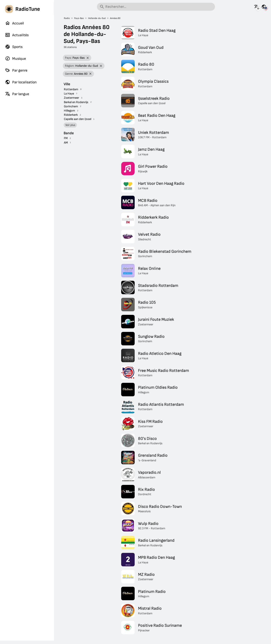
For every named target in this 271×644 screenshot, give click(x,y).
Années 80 (115, 18)
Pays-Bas (79, 18)
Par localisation (21, 82)
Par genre (16, 70)
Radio (67, 18)
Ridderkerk (71, 115)
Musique (15, 59)
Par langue (17, 94)
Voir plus (70, 125)
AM (66, 143)
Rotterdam (71, 89)
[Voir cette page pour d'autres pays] (264, 7)
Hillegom (69, 111)
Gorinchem (71, 106)
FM (66, 138)
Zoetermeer (71, 98)
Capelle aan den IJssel (78, 119)
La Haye (69, 94)
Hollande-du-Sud (97, 18)
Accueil (14, 23)
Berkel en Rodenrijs (76, 102)
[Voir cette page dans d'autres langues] (256, 7)
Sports (14, 47)
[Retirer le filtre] (88, 58)
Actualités (17, 35)
